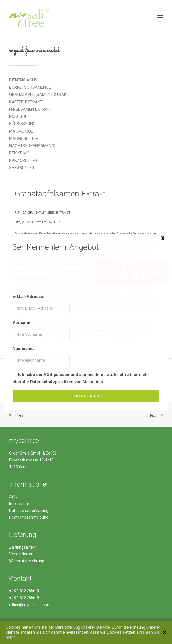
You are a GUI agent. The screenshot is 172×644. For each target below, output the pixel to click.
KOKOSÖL (18, 116)
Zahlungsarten (22, 547)
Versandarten (21, 554)
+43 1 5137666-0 (24, 591)
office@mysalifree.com (30, 605)
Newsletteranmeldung (29, 517)
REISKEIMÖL (20, 153)
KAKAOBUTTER (23, 161)
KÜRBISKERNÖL (24, 124)
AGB (13, 497)
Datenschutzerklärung (29, 511)
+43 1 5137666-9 (24, 598)
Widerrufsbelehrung (27, 561)
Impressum (19, 504)
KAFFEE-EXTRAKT (26, 102)
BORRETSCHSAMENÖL (30, 87)
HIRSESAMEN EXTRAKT (31, 109)
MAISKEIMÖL (21, 131)
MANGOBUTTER (24, 138)
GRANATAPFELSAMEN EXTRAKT (39, 94)
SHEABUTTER (22, 168)
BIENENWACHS (23, 80)
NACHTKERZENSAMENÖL (33, 146)
